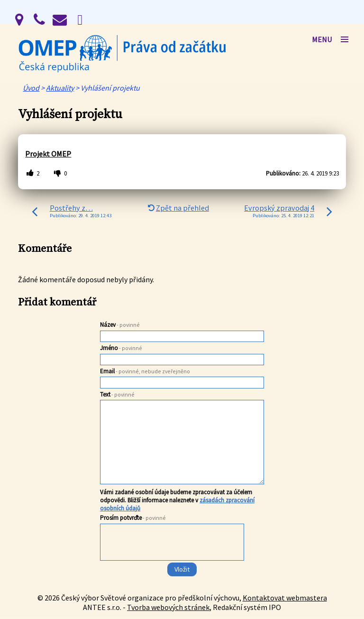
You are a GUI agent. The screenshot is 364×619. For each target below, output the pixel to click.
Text (117, 394)
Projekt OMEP (48, 154)
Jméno (121, 348)
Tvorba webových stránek (168, 607)
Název (120, 325)
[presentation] (171, 561)
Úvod (31, 88)
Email (145, 371)
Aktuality (60, 88)
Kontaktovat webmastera (285, 598)
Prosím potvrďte (133, 518)
